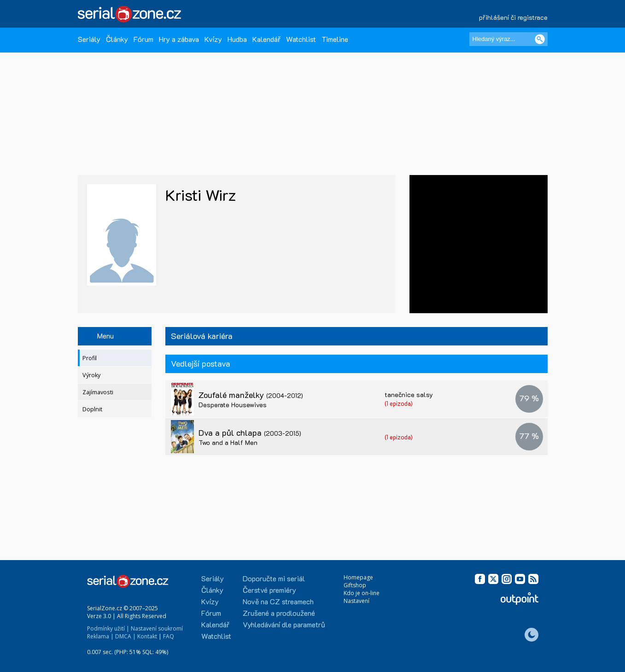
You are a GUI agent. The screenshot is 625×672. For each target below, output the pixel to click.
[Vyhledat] (540, 39)
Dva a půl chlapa (250, 432)
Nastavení (356, 601)
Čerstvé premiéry (269, 590)
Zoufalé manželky (251, 395)
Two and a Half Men (228, 442)
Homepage (358, 577)
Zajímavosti (98, 392)
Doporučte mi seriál (274, 578)
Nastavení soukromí (157, 628)
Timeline (335, 39)
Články (117, 39)
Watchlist (301, 39)
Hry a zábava (179, 39)
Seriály (89, 39)
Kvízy (213, 39)
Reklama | (100, 636)
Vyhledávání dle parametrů (284, 624)
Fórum (143, 39)
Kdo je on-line (362, 593)
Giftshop (355, 585)
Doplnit (92, 409)
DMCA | (126, 636)
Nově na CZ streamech (278, 601)
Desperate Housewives (233, 405)
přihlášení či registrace (513, 17)
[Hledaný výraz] (508, 39)
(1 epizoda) (399, 403)
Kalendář (266, 39)
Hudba (237, 39)
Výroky (91, 375)
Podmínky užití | (108, 628)
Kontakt (147, 636)
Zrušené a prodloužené (279, 613)
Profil (90, 358)
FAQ (169, 636)
